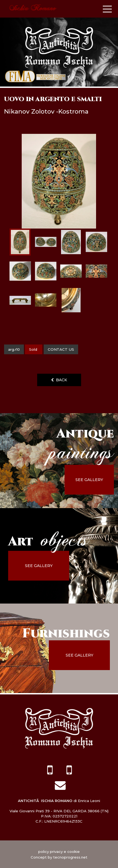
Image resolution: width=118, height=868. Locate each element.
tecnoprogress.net (70, 857)
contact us (61, 349)
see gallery (89, 480)
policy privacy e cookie (59, 852)
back (59, 380)
